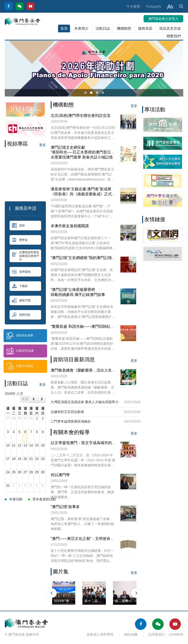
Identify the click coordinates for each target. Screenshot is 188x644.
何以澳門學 (60, 475)
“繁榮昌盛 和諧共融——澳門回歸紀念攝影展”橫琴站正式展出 (102, 326)
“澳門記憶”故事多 (65, 507)
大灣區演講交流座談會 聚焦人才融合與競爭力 (85, 402)
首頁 (64, 28)
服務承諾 (145, 28)
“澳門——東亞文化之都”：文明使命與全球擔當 (90, 539)
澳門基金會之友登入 (163, 19)
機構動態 (124, 28)
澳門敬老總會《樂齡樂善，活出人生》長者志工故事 (95, 370)
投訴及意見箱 (170, 28)
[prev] (34, 399)
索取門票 (21, 300)
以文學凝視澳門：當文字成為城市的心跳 (85, 443)
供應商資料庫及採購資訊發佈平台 (26, 256)
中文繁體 (133, 6)
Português (153, 6)
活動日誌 (103, 28)
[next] (42, 399)
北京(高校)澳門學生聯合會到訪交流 (81, 116)
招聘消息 (21, 315)
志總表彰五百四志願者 (67, 412)
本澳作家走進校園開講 (70, 226)
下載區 (20, 286)
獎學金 (20, 240)
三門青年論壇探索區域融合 (71, 421)
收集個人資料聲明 (100, 634)
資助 (18, 226)
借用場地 (21, 272)
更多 (43, 145)
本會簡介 (81, 28)
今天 (25, 399)
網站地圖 (131, 634)
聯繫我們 (174, 36)
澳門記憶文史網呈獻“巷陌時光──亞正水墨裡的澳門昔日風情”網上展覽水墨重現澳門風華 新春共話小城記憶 (93, 152)
